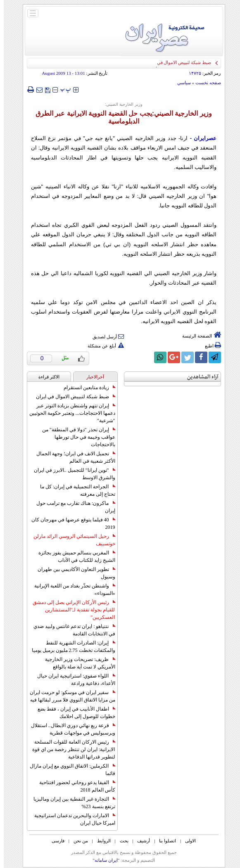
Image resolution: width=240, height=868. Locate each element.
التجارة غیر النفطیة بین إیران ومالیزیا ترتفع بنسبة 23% (71, 803)
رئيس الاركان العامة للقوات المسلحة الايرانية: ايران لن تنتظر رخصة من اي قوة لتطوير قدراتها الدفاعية (70, 749)
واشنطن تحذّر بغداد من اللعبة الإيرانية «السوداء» (71, 590)
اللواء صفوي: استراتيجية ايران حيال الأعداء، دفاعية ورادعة (72, 680)
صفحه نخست (204, 83)
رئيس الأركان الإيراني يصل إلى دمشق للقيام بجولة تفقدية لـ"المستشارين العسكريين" (70, 610)
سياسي (180, 83)
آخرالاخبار (91, 377)
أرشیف (140, 841)
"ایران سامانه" (102, 860)
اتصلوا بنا (164, 841)
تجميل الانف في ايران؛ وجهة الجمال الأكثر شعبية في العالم (72, 457)
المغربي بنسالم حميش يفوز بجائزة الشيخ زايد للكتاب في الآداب (73, 556)
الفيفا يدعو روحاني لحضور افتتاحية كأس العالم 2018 (74, 786)
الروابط (100, 841)
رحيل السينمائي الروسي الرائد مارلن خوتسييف (71, 540)
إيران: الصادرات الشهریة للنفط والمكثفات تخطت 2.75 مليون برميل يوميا (70, 647)
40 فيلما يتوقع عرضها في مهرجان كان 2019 (70, 523)
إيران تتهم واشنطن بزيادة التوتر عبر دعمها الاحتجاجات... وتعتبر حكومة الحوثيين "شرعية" (69, 413)
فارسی (54, 841)
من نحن (77, 841)
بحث (120, 841)
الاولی (187, 841)
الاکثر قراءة (45, 377)
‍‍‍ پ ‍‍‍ (62, 89)
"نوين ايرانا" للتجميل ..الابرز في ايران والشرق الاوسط (71, 474)
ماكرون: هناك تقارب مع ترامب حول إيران (72, 507)
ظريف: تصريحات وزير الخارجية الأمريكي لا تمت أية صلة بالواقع (76, 663)
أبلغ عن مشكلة (102, 346)
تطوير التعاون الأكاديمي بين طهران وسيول (73, 573)
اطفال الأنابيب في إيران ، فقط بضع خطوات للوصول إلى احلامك (73, 713)
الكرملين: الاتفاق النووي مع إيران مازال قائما (69, 770)
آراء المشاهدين (199, 377)
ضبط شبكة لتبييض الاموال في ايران (72, 397)
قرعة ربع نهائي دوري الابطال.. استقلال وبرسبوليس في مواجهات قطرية (69, 729)
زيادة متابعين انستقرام (86, 388)
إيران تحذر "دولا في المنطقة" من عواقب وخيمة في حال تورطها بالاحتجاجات (75, 437)
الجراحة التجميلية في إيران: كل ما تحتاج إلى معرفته (74, 490)
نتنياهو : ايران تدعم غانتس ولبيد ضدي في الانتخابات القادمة (70, 630)
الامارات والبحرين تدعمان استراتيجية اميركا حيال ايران (71, 819)
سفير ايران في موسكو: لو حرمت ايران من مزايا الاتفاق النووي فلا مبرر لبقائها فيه (69, 696)
